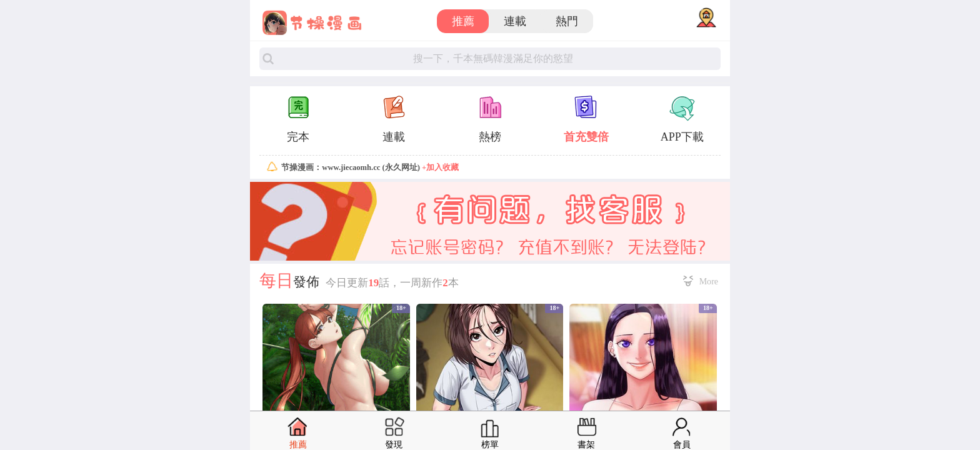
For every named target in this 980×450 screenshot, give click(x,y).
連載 (515, 21)
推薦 (463, 21)
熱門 (567, 21)
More (709, 281)
